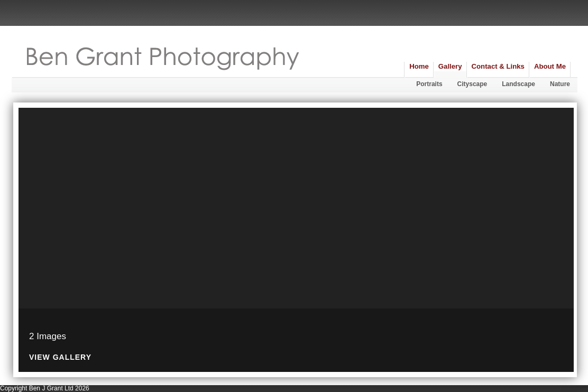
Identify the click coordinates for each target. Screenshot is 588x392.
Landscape (518, 84)
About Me (550, 66)
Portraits (429, 84)
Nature (560, 84)
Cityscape (472, 84)
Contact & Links (498, 66)
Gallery (450, 66)
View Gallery (60, 357)
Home (419, 66)
